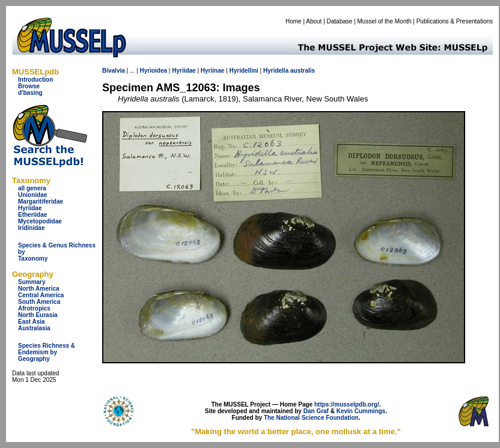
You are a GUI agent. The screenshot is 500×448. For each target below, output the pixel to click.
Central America (41, 295)
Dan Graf (316, 411)
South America (39, 302)
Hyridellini (243, 71)
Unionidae (32, 195)
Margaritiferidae (41, 201)
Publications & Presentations (455, 21)
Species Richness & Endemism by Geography (47, 352)
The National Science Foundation (311, 418)
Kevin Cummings (361, 411)
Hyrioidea (153, 71)
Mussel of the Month (385, 21)
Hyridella (276, 71)
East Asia (32, 322)
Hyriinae (212, 71)
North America (39, 289)
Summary (32, 282)
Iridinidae (31, 228)
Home (294, 21)
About (314, 21)
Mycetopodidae (40, 221)
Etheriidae (32, 215)
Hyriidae (30, 208)
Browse (29, 86)
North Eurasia (38, 315)
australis (303, 71)
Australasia (34, 328)
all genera (32, 188)
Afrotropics (34, 308)
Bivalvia (114, 71)
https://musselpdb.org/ (347, 404)
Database (340, 21)
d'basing (30, 93)
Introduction (35, 80)
